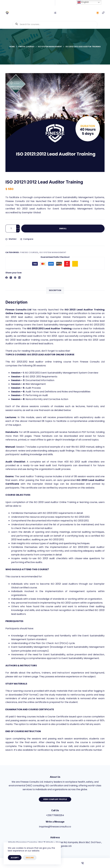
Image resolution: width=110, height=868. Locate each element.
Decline (30, 858)
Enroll (63, 229)
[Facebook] (7, 278)
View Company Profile (55, 799)
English (83, 2)
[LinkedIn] (19, 278)
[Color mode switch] (98, 13)
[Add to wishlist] (11, 239)
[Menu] (103, 13)
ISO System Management (53, 252)
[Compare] (55, 13)
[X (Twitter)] (11, 278)
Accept (15, 858)
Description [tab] (55, 290)
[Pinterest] (15, 278)
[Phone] (83, 863)
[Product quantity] (13, 229)
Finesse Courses (29, 252)
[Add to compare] (27, 239)
